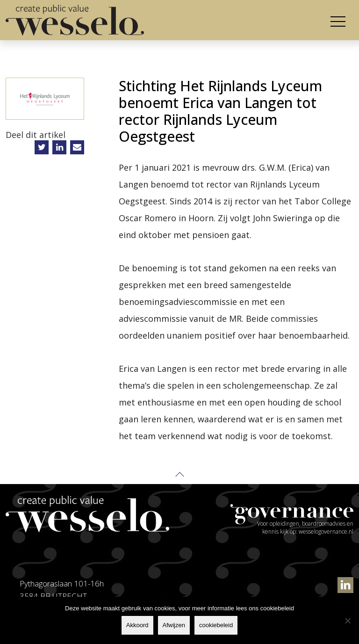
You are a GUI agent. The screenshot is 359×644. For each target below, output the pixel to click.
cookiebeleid (216, 625)
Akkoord (137, 625)
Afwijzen (174, 625)
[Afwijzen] (347, 621)
